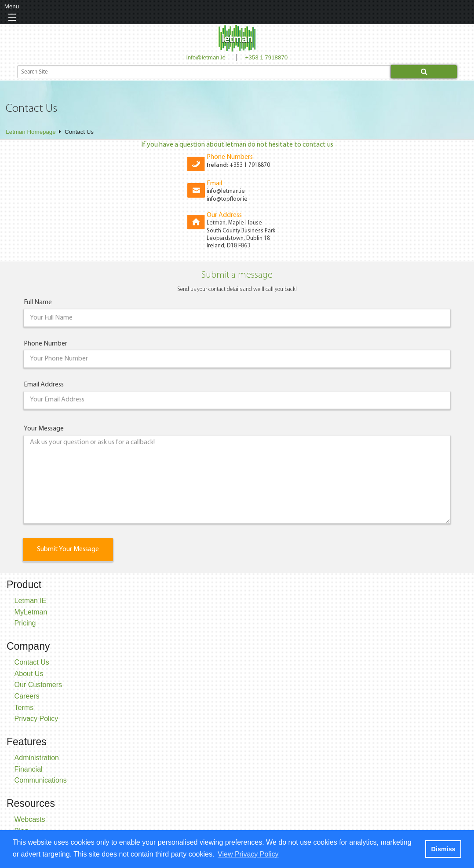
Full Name (38, 302)
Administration (37, 758)
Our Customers (38, 685)
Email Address (44, 385)
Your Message (44, 429)
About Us (29, 674)
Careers (27, 696)
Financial (29, 769)
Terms (24, 708)
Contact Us (32, 662)
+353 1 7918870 (267, 57)
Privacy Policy (36, 719)
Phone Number (46, 344)
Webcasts (30, 819)
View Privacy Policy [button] (248, 854)
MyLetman (31, 612)
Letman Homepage (31, 132)
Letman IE (31, 601)
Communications (41, 780)
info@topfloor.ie (227, 199)
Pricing (25, 623)
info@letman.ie (206, 57)
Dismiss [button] (443, 849)
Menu (12, 6)
